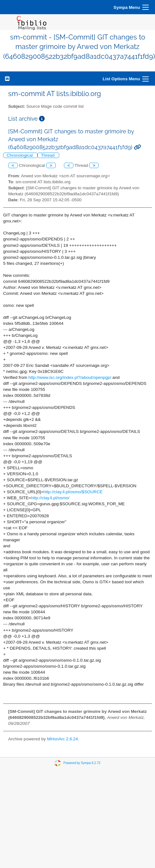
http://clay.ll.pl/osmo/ (50, 498)
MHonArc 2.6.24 (62, 739)
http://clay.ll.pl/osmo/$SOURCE (73, 492)
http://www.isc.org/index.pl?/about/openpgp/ (70, 377)
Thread (48, 155)
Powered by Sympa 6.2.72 (82, 763)
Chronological (20, 155)
